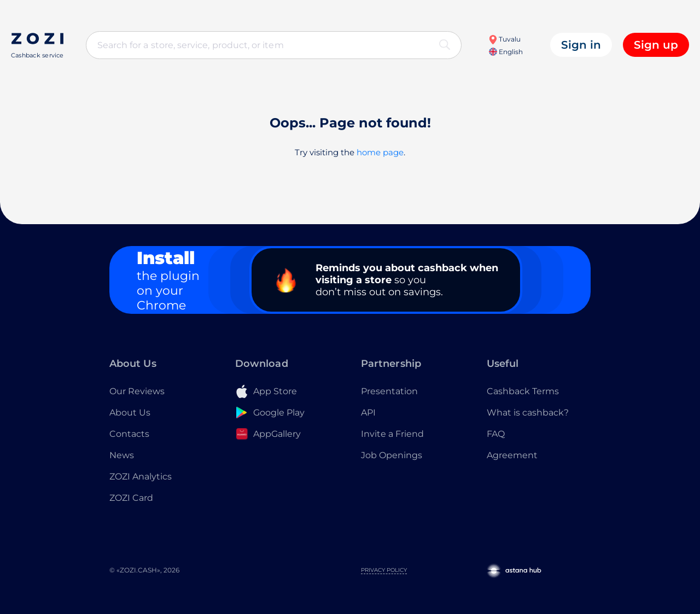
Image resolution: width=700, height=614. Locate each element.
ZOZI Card (131, 498)
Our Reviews (137, 391)
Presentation (389, 391)
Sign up (656, 45)
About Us (130, 413)
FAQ (496, 434)
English (506, 52)
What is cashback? (528, 413)
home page (380, 152)
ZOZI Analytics (141, 476)
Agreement (512, 455)
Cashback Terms (523, 391)
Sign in (581, 45)
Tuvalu (504, 39)
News (122, 455)
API (368, 413)
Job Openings (392, 455)
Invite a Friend (392, 434)
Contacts (129, 434)
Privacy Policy (384, 570)
